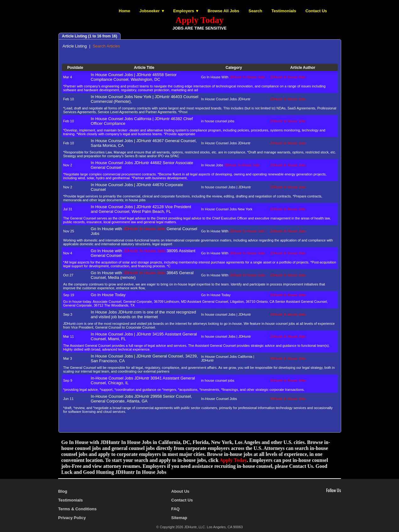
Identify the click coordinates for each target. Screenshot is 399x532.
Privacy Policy (72, 518)
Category (234, 68)
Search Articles (106, 46)
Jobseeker (150, 11)
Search (255, 11)
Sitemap (179, 518)
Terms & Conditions (77, 509)
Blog (63, 491)
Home (124, 11)
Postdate (76, 68)
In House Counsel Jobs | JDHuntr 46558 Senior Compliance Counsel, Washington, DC (134, 77)
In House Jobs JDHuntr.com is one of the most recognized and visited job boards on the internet (143, 314)
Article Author (303, 68)
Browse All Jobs (224, 11)
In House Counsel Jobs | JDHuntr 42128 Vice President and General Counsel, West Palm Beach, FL (141, 209)
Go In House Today (108, 295)
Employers (183, 11)
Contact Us (316, 11)
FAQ (175, 509)
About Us (180, 491)
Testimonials (284, 11)
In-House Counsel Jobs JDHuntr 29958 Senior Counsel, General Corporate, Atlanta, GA (141, 399)
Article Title (145, 68)
